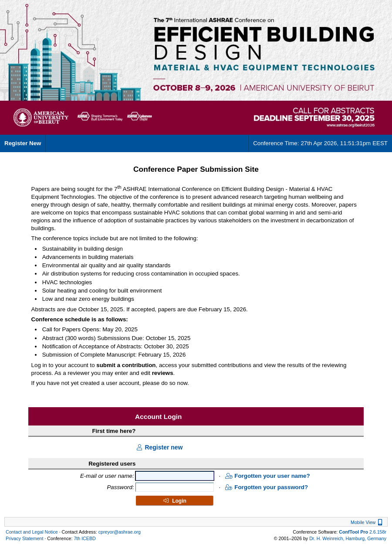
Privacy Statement (24, 538)
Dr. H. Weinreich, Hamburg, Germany (348, 538)
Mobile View (368, 522)
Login (175, 501)
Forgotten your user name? (267, 476)
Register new (159, 447)
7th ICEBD (84, 538)
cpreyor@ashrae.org (120, 532)
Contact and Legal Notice (32, 532)
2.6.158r (363, 532)
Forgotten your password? (267, 487)
